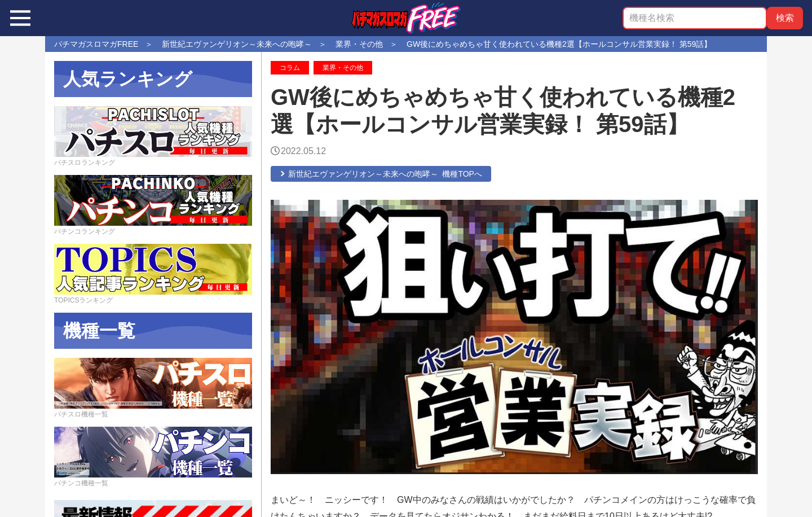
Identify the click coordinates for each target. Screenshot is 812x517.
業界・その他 (343, 68)
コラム (290, 68)
